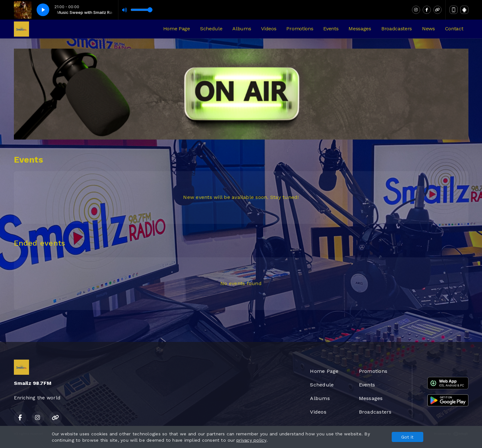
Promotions (300, 29)
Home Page (177, 29)
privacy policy (251, 440)
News (428, 29)
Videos (269, 29)
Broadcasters (397, 29)
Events (331, 29)
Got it (407, 437)
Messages (360, 29)
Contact (454, 29)
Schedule (211, 29)
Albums (242, 29)
